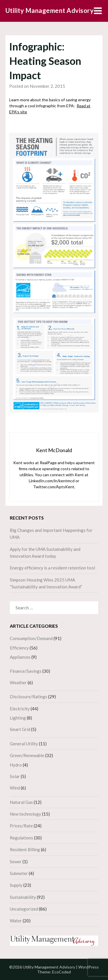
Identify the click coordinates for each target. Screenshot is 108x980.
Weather (18, 682)
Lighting (18, 718)
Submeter (19, 873)
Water (16, 921)
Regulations (21, 838)
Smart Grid (20, 729)
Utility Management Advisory (50, 10)
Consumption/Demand (31, 638)
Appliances (20, 657)
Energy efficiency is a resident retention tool (52, 568)
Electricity (20, 709)
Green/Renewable (27, 755)
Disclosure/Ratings (29, 697)
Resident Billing (25, 849)
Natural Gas (21, 802)
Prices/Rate (21, 826)
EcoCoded (61, 972)
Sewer (16, 862)
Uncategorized (24, 909)
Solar (15, 776)
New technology (25, 814)
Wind (15, 788)
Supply (16, 885)
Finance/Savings (26, 671)
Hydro (16, 765)
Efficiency (19, 648)
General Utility (24, 744)
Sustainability (23, 897)
